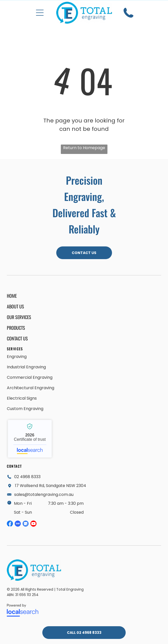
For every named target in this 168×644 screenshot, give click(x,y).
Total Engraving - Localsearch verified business (30, 439)
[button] (40, 13)
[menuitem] (49, 296)
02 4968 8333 (27, 477)
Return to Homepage (84, 148)
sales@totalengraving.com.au (44, 494)
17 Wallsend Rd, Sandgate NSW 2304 (51, 486)
